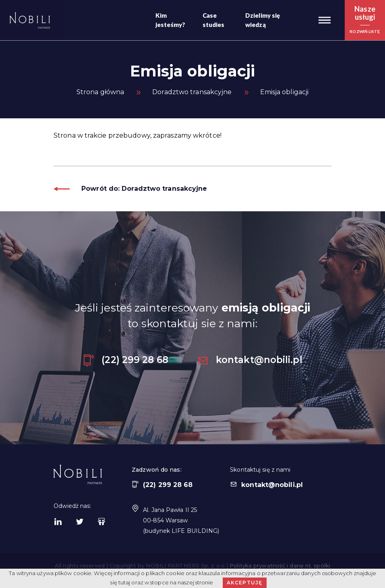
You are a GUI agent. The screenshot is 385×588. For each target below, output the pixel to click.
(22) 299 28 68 (125, 360)
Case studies (214, 20)
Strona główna (100, 92)
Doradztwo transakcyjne (192, 92)
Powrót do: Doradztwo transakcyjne (130, 189)
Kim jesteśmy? (170, 20)
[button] (325, 20)
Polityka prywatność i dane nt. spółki (280, 565)
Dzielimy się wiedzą (263, 20)
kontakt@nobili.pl (250, 360)
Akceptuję (245, 583)
